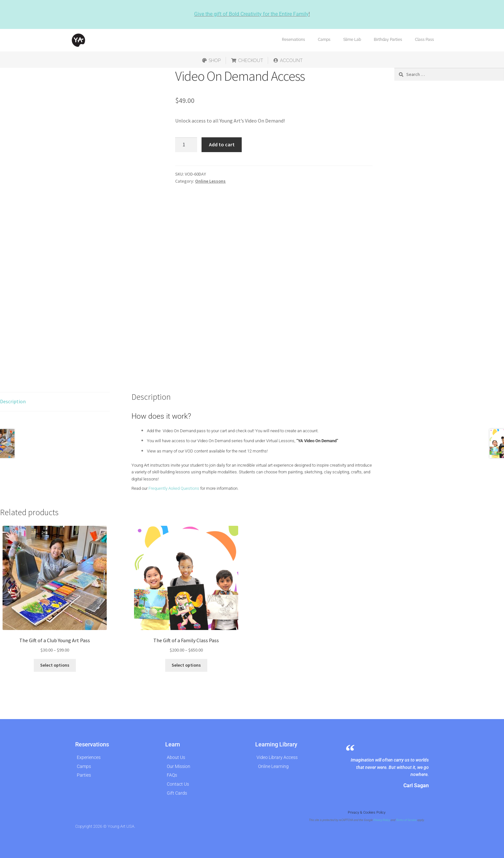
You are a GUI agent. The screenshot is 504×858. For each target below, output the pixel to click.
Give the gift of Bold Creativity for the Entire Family (251, 14)
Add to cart (222, 144)
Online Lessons (210, 181)
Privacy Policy (382, 820)
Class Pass (424, 40)
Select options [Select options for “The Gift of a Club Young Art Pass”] (55, 665)
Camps (324, 40)
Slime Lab (352, 40)
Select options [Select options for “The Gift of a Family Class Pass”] (186, 665)
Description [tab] (13, 401)
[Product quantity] (186, 145)
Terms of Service (406, 820)
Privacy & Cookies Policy (367, 812)
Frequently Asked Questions (174, 488)
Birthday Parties (388, 40)
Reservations (293, 40)
